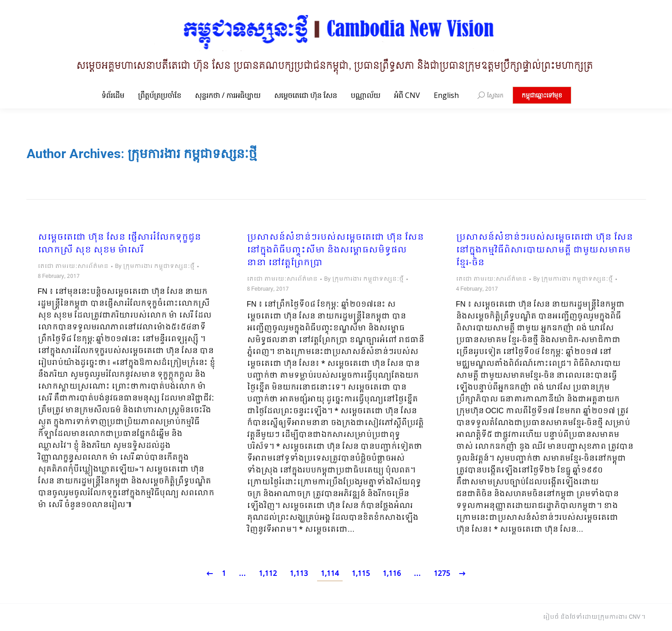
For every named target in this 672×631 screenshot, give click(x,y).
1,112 (268, 574)
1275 (442, 574)
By (155, 267)
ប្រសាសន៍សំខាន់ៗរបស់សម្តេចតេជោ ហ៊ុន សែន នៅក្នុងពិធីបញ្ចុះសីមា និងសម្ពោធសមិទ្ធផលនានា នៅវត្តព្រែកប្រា (335, 251)
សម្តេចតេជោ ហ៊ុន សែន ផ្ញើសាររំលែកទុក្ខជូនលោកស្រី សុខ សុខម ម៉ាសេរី (119, 244)
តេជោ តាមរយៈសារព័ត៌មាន (73, 267)
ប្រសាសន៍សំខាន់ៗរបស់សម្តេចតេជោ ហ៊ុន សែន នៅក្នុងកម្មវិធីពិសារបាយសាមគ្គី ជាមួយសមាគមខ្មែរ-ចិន (544, 251)
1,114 (330, 574)
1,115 (361, 574)
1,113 (299, 574)
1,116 (392, 574)
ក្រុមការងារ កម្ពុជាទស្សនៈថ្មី (192, 154)
